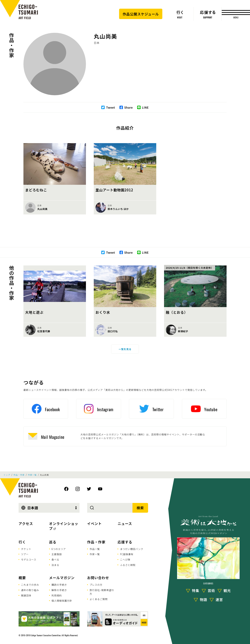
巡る (53, 542)
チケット (26, 549)
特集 (196, 590)
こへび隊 (125, 560)
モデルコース (29, 560)
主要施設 (57, 554)
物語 (203, 599)
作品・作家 (12, 45)
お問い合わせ (98, 578)
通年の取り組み (30, 590)
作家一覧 (32, 475)
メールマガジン (62, 578)
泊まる (55, 565)
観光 (227, 590)
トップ (7, 475)
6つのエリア (59, 549)
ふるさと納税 (128, 565)
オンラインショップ (64, 526)
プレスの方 (96, 585)
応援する (125, 542)
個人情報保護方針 (62, 601)
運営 (219, 599)
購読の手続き (59, 585)
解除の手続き (59, 590)
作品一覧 (95, 549)
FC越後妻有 (127, 554)
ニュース (125, 524)
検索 (140, 508)
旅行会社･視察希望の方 (102, 592)
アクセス (26, 524)
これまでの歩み (30, 585)
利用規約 (57, 595)
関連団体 (26, 595)
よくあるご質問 (99, 599)
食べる (55, 560)
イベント (94, 524)
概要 (22, 578)
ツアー (25, 554)
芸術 (211, 590)
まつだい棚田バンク (132, 549)
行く (22, 542)
